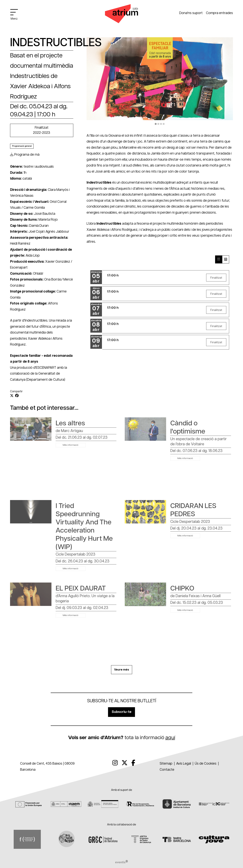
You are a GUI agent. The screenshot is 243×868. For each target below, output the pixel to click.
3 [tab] (161, 124)
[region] (160, 82)
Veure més (122, 670)
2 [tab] (158, 124)
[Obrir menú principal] (16, 14)
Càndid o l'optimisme (188, 427)
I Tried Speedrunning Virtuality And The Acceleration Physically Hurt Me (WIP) (84, 527)
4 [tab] (164, 124)
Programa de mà (25, 155)
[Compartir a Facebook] (17, 396)
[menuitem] (115, 763)
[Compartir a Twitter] (12, 396)
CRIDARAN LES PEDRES (193, 510)
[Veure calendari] (226, 260)
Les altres (70, 423)
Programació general (22, 146)
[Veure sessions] (218, 260)
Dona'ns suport (191, 13)
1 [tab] (156, 124)
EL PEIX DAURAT (81, 589)
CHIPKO (182, 589)
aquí (170, 738)
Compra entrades (219, 13)
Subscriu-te (121, 712)
